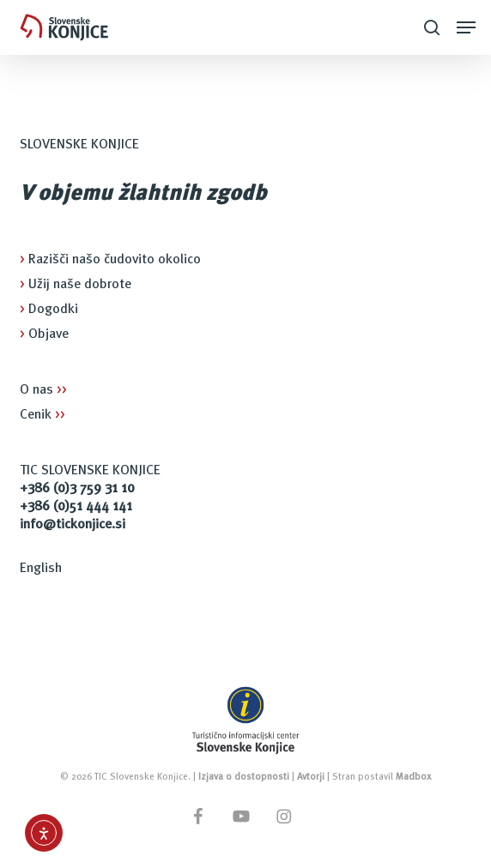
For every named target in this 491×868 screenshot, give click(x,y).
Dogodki (49, 310)
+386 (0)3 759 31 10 (77, 489)
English (41, 569)
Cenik (42, 415)
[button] (466, 27)
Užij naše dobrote (76, 285)
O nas (43, 390)
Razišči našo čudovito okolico (110, 260)
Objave (44, 335)
